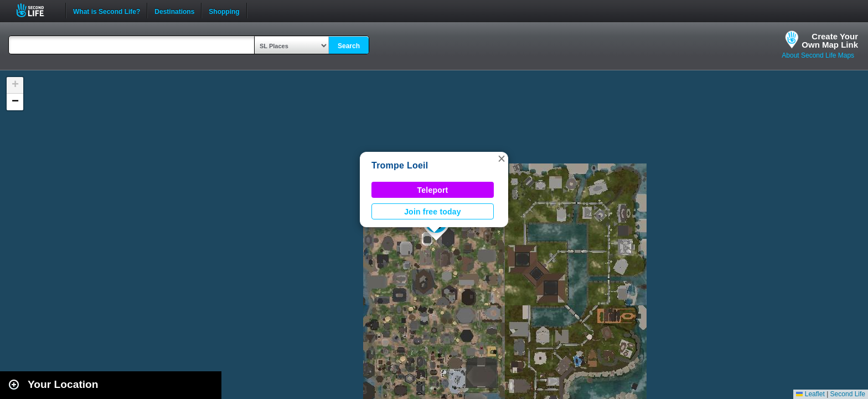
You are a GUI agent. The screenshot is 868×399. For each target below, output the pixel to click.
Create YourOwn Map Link (830, 40)
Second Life (36, 10)
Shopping (224, 11)
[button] (502, 158)
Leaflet (810, 394)
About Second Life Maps (818, 55)
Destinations (174, 11)
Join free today (433, 212)
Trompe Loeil (400, 165)
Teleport (433, 190)
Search (349, 46)
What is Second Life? (107, 11)
